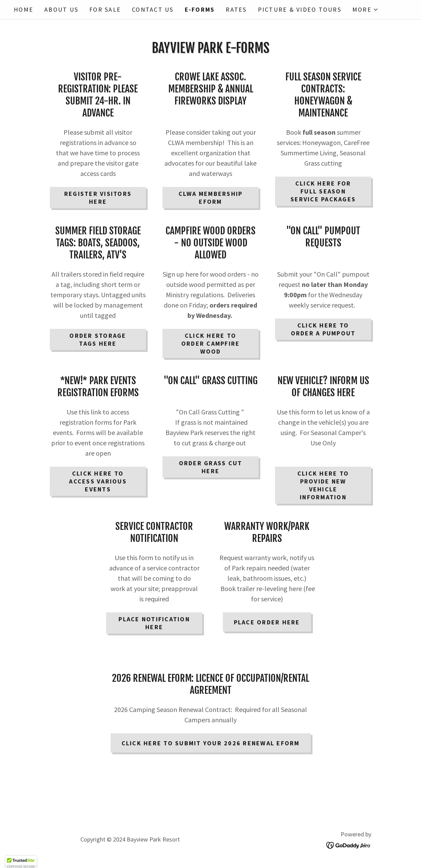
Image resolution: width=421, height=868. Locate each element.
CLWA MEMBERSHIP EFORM (211, 198)
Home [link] (24, 9)
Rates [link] (236, 9)
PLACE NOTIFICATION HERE (154, 623)
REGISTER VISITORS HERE (98, 198)
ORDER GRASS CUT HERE (211, 467)
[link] (349, 844)
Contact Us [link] (153, 9)
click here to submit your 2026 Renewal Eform (211, 743)
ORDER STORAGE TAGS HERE (98, 340)
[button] (365, 10)
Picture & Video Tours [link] (300, 9)
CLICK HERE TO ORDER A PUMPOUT (323, 329)
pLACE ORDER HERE (267, 622)
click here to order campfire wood (211, 343)
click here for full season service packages (323, 191)
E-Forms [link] (200, 9)
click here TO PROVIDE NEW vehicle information (323, 485)
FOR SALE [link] (105, 9)
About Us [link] (61, 9)
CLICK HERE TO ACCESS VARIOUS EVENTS (98, 481)
